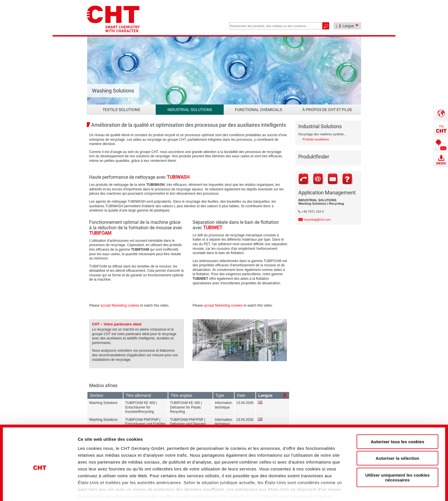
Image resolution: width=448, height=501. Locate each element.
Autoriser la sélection (398, 431)
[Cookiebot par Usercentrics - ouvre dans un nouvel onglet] (40, 487)
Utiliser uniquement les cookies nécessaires (397, 450)
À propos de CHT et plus (327, 110)
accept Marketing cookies (120, 305)
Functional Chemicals (258, 110)
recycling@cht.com (317, 220)
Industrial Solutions (190, 110)
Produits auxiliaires (316, 139)
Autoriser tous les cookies (397, 415)
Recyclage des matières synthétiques (323, 134)
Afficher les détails (318, 487)
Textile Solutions (121, 110)
